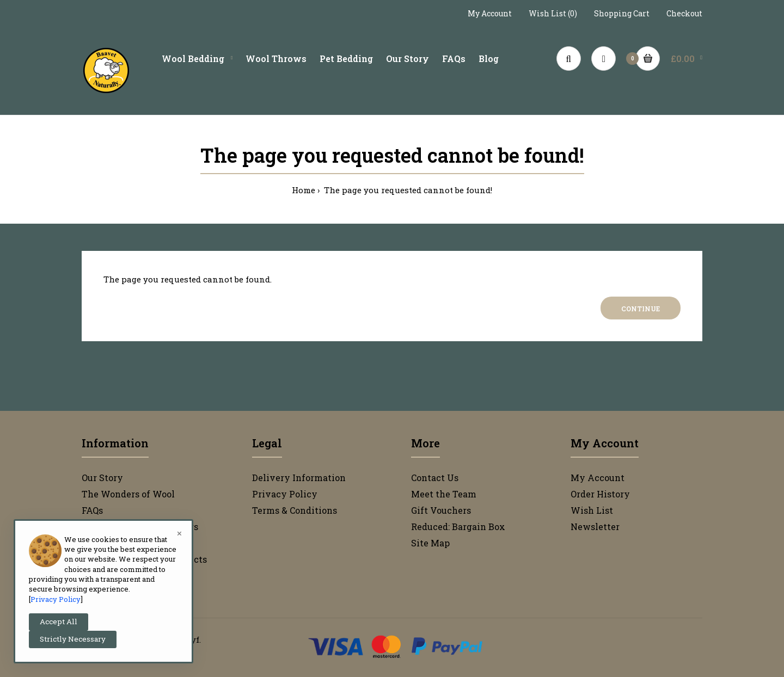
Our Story (102, 478)
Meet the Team (444, 494)
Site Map (430, 543)
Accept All (59, 621)
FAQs (92, 510)
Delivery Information (299, 478)
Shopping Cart (622, 13)
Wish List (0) (553, 13)
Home (304, 190)
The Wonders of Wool (128, 494)
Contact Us (435, 478)
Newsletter (595, 527)
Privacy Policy (285, 494)
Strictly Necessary (73, 639)
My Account (490, 13)
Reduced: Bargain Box (458, 527)
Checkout (684, 13)
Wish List (592, 510)
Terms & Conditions (295, 510)
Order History (600, 494)
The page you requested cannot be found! (407, 190)
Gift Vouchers (441, 510)
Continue (641, 309)
